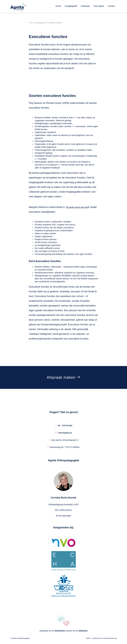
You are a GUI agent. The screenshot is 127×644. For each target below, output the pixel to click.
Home (59, 6)
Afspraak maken (63, 378)
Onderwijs (85, 6)
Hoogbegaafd (71, 6)
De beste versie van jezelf (78, 207)
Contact (111, 6)
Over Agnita (99, 6)
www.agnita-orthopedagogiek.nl (63, 440)
